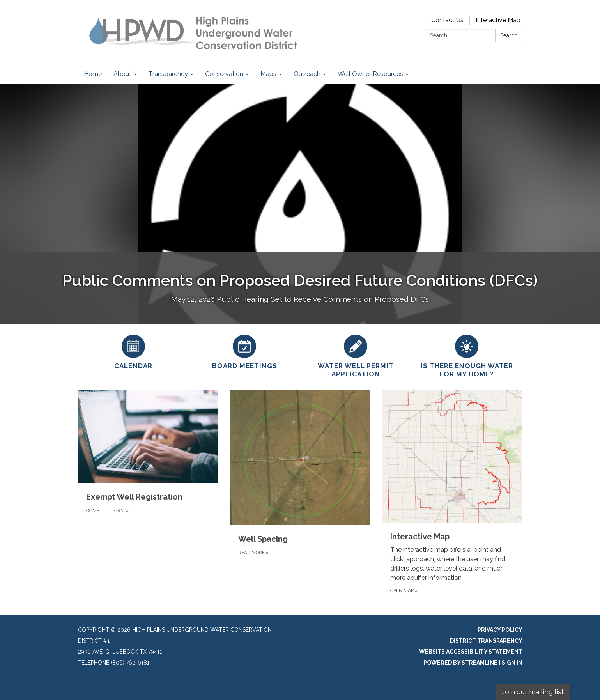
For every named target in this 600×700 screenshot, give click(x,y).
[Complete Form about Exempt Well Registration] (148, 496)
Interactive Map (498, 20)
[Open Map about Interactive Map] (452, 496)
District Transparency (486, 641)
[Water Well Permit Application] (356, 355)
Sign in (512, 663)
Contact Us (447, 20)
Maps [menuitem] (268, 74)
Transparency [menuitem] (168, 74)
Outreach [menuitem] (307, 74)
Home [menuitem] (93, 74)
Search (509, 35)
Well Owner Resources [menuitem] (370, 74)
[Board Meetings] (245, 351)
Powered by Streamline (460, 663)
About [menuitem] (122, 74)
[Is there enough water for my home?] (467, 355)
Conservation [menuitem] (224, 74)
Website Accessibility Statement (471, 652)
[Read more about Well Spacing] (300, 496)
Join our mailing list (533, 692)
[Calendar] (134, 351)
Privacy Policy (500, 630)
